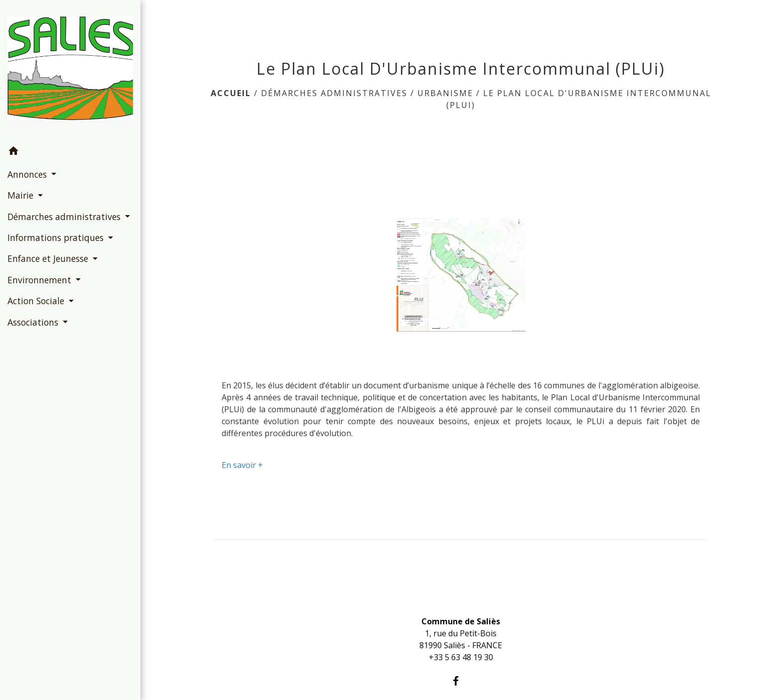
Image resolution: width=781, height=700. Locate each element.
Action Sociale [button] (37, 301)
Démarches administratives (334, 93)
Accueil (231, 93)
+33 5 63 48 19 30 (461, 657)
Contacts (461, 602)
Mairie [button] (22, 195)
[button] (70, 152)
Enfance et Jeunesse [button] (49, 258)
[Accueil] (70, 70)
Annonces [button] (28, 174)
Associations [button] (34, 322)
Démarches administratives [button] (65, 217)
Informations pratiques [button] (57, 237)
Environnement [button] (41, 280)
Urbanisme (445, 93)
